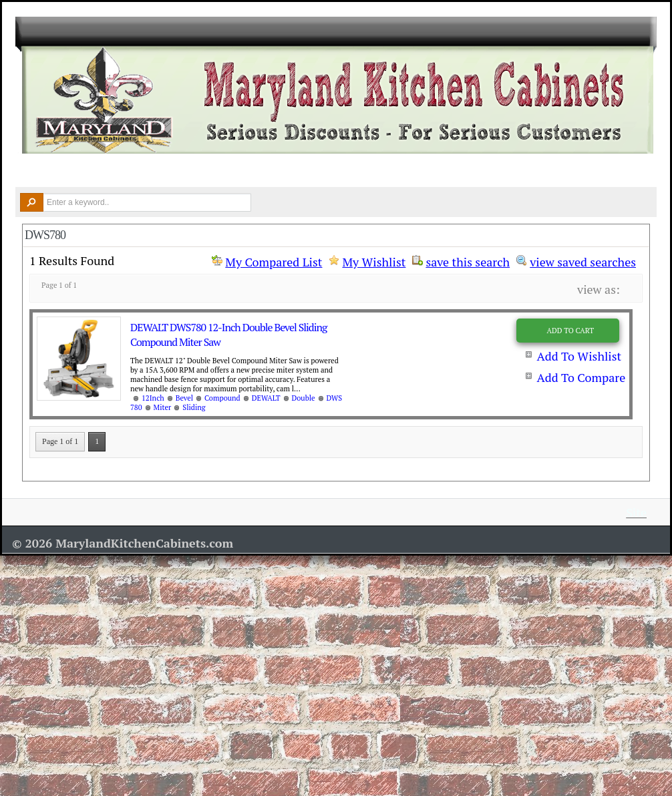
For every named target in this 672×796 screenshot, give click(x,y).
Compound (222, 398)
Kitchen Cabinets (112, 171)
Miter (163, 407)
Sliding (194, 407)
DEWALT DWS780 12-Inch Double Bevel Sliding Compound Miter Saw (228, 335)
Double (304, 398)
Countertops (208, 171)
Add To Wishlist (579, 356)
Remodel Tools (386, 171)
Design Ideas (295, 171)
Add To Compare (581, 377)
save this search (468, 260)
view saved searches (583, 260)
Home (35, 171)
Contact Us (564, 171)
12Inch (153, 398)
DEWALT (266, 398)
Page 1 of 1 (60, 441)
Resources (477, 171)
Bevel (184, 398)
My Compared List (274, 262)
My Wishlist (374, 262)
